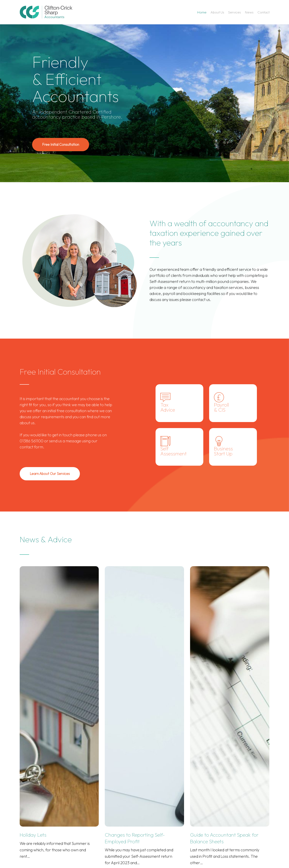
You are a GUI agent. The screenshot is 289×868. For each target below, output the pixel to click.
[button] (61, 145)
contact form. (32, 447)
